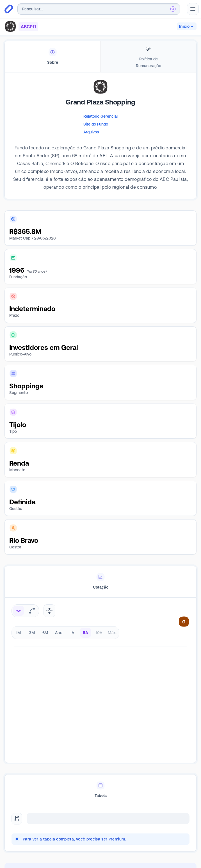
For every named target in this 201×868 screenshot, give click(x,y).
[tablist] (100, 57)
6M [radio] (45, 633)
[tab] (53, 57)
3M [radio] (32, 633)
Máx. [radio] (112, 633)
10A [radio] (99, 633)
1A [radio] (72, 633)
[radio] (19, 611)
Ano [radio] (59, 633)
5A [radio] (85, 633)
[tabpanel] (100, 144)
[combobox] (99, 9)
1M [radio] (19, 633)
